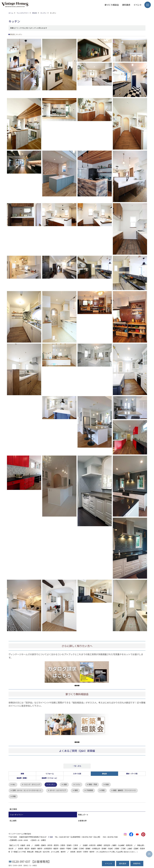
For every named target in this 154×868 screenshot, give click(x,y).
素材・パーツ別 (132, 774)
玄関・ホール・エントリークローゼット (27, 791)
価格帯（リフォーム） (50, 778)
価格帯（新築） (22, 778)
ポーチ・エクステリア (58, 791)
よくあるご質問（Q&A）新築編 (77, 751)
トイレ (78, 785)
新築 (22, 774)
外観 (14, 797)
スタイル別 (77, 774)
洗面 (65, 785)
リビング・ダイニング (32, 785)
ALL (14, 785)
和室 (103, 791)
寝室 (76, 791)
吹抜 (107, 785)
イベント (138, 5)
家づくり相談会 (112, 5)
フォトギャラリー (16, 815)
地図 (51, 837)
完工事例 (13, 821)
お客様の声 (82, 821)
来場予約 (137, 863)
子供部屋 (90, 791)
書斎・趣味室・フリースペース (125, 791)
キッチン (52, 785)
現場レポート (83, 815)
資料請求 (126, 5)
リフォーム (50, 774)
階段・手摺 (93, 785)
